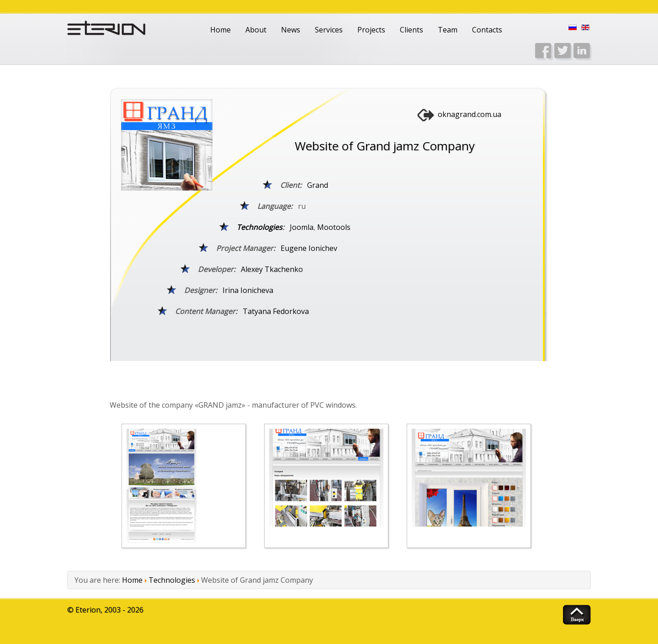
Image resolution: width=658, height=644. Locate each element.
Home (220, 30)
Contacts (487, 30)
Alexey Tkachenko (272, 269)
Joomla (302, 227)
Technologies (260, 227)
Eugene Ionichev (309, 248)
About (256, 30)
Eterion (88, 610)
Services (329, 30)
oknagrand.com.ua (470, 114)
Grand (318, 185)
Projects (371, 30)
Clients (411, 30)
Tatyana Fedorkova (276, 311)
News (291, 30)
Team (448, 30)
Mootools (334, 227)
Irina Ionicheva (248, 290)
